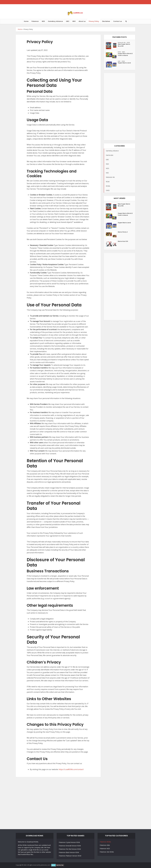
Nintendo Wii (122, 42)
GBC (68, 21)
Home (26, 21)
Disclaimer (106, 21)
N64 (74, 21)
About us (82, 21)
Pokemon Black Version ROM (69, 852)
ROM (130, 42)
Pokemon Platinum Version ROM (70, 856)
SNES (125, 52)
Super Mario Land (125, 64)
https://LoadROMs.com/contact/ (71, 769)
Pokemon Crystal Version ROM (69, 842)
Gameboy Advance (55, 21)
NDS (43, 21)
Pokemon (35, 21)
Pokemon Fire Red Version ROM (70, 849)
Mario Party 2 (123, 234)
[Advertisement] (120, 108)
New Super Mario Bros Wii (124, 46)
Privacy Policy (94, 21)
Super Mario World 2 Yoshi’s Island (124, 56)
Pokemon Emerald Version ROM (70, 846)
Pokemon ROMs (105, 842)
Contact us (118, 21)
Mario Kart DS (123, 243)
